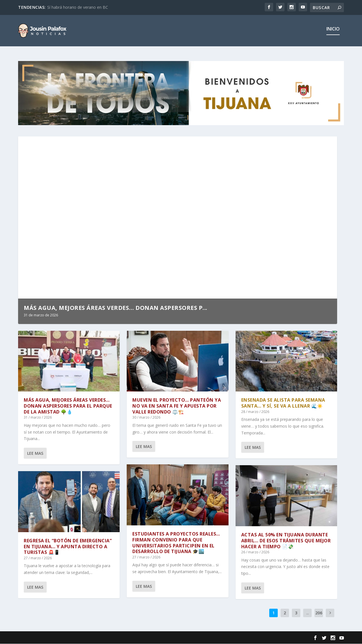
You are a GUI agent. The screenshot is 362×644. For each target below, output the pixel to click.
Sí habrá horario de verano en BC (78, 7)
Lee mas (35, 453)
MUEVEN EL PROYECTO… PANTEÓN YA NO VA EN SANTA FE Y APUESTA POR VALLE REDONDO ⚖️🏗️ (177, 406)
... (308, 613)
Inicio (333, 33)
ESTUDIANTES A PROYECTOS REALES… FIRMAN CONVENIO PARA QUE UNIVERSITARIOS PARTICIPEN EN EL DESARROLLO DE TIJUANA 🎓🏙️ (176, 543)
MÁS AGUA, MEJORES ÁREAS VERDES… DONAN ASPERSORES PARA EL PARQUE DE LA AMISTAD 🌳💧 (68, 406)
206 (319, 613)
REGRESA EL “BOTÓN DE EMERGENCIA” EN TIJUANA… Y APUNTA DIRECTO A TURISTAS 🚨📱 (68, 547)
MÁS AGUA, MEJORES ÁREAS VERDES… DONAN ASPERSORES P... (116, 308)
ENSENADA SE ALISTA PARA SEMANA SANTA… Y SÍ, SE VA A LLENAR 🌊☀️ (283, 403)
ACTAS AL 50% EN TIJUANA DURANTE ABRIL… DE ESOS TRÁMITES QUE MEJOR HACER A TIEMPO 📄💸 (286, 541)
